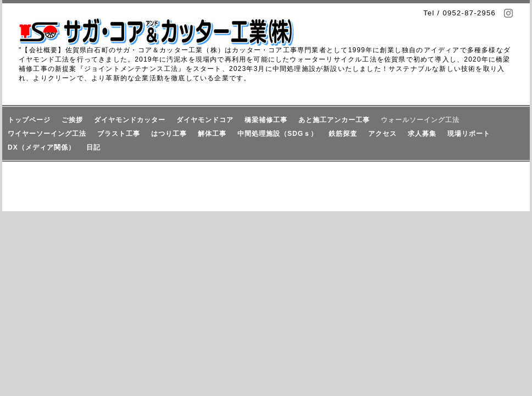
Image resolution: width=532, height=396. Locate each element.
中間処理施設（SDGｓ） (278, 134)
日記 (93, 147)
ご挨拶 (72, 120)
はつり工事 (169, 134)
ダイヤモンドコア (205, 120)
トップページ (29, 120)
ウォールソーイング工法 (420, 120)
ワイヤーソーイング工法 (47, 134)
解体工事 (212, 134)
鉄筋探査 (343, 134)
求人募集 (422, 134)
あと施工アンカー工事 (334, 120)
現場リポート (469, 134)
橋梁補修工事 (266, 120)
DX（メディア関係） (41, 147)
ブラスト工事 (119, 134)
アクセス (383, 134)
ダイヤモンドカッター (130, 120)
